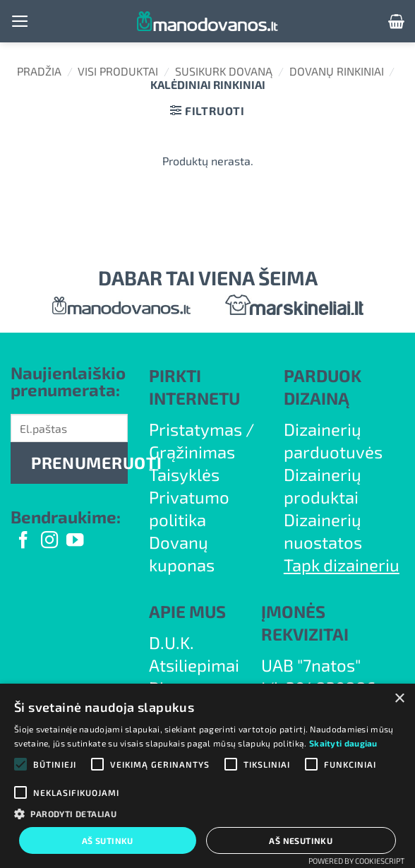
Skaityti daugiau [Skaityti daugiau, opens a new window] (343, 743)
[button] (20, 21)
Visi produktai (118, 71)
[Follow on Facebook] (23, 541)
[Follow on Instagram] (49, 541)
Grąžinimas (192, 452)
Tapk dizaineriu (342, 565)
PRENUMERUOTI (79, 463)
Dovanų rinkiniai (337, 71)
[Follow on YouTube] (75, 541)
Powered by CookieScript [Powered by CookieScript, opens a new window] (356, 861)
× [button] (399, 699)
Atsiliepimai (194, 665)
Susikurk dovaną (224, 71)
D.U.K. (172, 642)
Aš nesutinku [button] (301, 840)
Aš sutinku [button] (108, 840)
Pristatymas (196, 429)
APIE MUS (187, 611)
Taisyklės (184, 474)
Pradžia (39, 71)
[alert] (207, 776)
